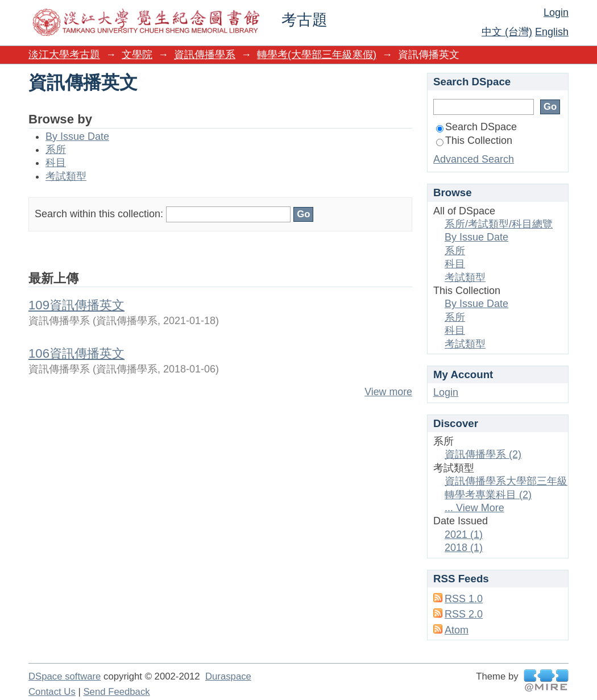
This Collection (474, 140)
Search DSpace (476, 127)
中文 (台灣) (507, 32)
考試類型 (66, 176)
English (552, 32)
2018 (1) (464, 548)
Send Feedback (116, 692)
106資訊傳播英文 (76, 353)
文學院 (137, 55)
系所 (56, 150)
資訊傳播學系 (205, 55)
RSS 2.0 (464, 614)
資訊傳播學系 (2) (483, 454)
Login (556, 13)
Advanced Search (474, 159)
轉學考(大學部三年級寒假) (317, 55)
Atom (457, 630)
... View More (474, 508)
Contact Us (52, 692)
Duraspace (228, 676)
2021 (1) (464, 535)
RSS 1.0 (464, 599)
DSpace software (65, 676)
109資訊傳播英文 (76, 305)
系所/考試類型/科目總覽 (499, 224)
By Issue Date (77, 136)
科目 (56, 163)
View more (388, 392)
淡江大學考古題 (64, 55)
